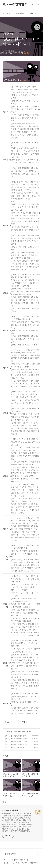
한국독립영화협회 (15, 5)
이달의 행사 (20, 13)
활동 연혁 (14, 732)
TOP (38, 854)
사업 (7, 732)
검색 (33, 5)
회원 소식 (34, 13)
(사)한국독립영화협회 (9, 854)
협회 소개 (6, 13)
